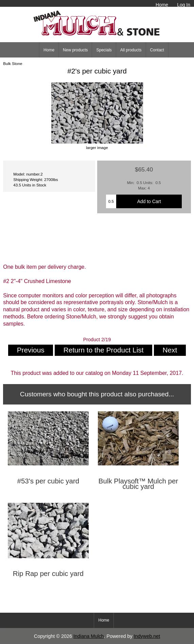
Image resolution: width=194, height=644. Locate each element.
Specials (104, 50)
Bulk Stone (13, 63)
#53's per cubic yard (48, 481)
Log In (184, 5)
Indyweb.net (147, 636)
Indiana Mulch (89, 636)
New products (75, 50)
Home (162, 5)
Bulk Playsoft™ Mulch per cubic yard (138, 484)
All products (131, 50)
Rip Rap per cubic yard (48, 574)
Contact (157, 50)
